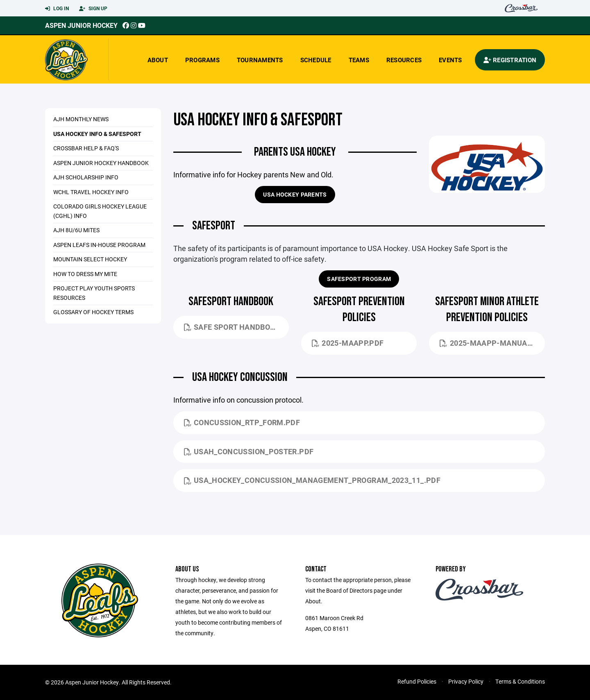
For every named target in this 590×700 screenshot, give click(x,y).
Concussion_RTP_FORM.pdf (242, 422)
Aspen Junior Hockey (81, 25)
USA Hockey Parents (295, 194)
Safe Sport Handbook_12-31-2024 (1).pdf (236, 327)
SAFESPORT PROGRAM (359, 279)
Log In (57, 9)
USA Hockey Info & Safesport (97, 134)
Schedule (316, 60)
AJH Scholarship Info (86, 177)
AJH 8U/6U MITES (76, 230)
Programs (202, 60)
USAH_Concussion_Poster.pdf (249, 451)
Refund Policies (417, 681)
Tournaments (260, 60)
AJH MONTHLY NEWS (81, 119)
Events (450, 60)
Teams (359, 60)
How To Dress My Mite (85, 274)
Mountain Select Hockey (90, 259)
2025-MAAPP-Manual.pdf (492, 343)
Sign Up (93, 9)
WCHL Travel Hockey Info (91, 192)
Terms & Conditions (520, 681)
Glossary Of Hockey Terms (93, 312)
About (158, 60)
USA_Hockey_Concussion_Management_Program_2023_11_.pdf (312, 480)
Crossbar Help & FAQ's (86, 148)
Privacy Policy (466, 681)
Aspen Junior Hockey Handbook (101, 163)
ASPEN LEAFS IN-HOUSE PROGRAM (99, 245)
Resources (404, 60)
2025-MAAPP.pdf (348, 343)
